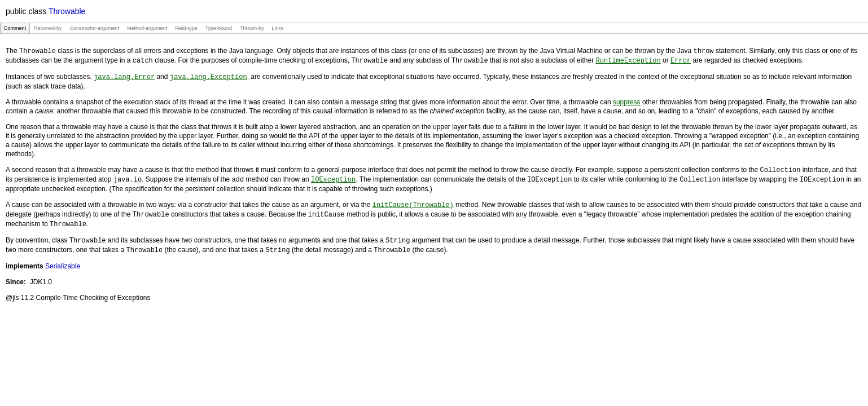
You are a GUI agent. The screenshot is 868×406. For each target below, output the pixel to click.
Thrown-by (252, 28)
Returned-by (48, 28)
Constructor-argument (95, 28)
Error (681, 59)
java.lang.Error (124, 75)
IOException (333, 177)
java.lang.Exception (209, 75)
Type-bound (219, 28)
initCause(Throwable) (413, 202)
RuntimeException (628, 59)
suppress (627, 100)
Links (277, 28)
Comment (15, 28)
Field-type (186, 28)
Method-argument (147, 28)
